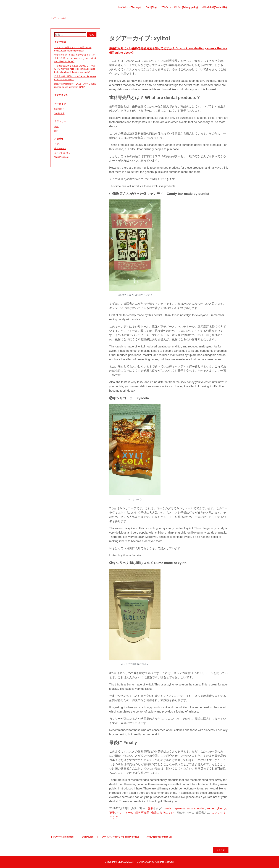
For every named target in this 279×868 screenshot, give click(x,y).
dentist (168, 808)
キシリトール (125, 813)
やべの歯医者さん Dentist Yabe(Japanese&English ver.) (70, 8)
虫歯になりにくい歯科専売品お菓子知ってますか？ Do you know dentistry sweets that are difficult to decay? (75, 58)
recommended (196, 808)
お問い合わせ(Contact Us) (214, 7)
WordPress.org (61, 157)
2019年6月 (59, 113)
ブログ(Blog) (151, 7)
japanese (180, 808)
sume (210, 808)
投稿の (60, 149)
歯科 (151, 808)
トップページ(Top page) (130, 7)
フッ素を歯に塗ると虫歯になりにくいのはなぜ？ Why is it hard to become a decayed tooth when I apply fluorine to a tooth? (75, 69)
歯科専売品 (142, 813)
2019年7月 (59, 109)
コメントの (62, 153)
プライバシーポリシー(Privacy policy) (179, 7)
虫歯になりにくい (162, 813)
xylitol (219, 808)
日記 (56, 127)
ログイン (59, 144)
